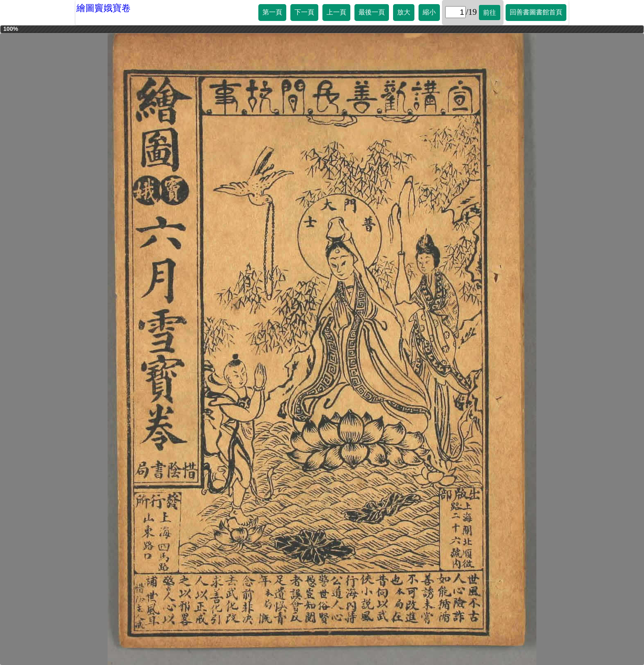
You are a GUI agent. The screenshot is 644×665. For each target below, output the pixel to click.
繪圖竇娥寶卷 (103, 8)
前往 (490, 13)
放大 (404, 12)
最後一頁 (372, 12)
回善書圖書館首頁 (536, 12)
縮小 (429, 12)
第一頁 (272, 12)
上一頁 (336, 12)
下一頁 (304, 12)
